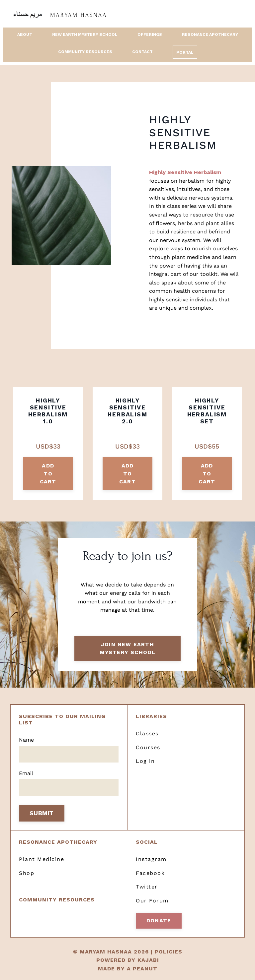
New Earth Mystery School (85, 34)
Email (26, 774)
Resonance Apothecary (210, 34)
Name (26, 740)
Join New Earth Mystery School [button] (128, 649)
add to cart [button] (48, 474)
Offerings (150, 34)
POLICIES (169, 952)
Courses (148, 748)
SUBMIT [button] (42, 814)
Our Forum (152, 901)
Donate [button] (159, 921)
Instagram (151, 860)
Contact (142, 52)
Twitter (147, 887)
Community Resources (85, 52)
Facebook (150, 874)
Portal (185, 53)
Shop (27, 874)
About (25, 34)
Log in (145, 762)
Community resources (57, 900)
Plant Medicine (42, 860)
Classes (147, 734)
